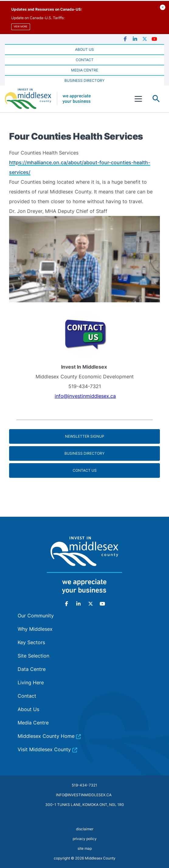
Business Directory (84, 453)
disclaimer (85, 829)
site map (85, 848)
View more (21, 27)
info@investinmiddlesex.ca (85, 396)
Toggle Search (156, 99)
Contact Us (85, 470)
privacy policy (85, 839)
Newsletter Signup (85, 436)
